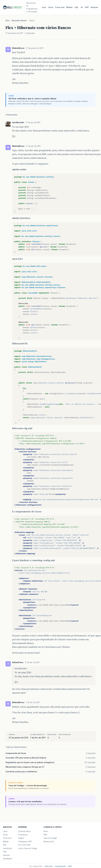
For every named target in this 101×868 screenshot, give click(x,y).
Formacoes (23, 835)
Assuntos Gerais (19, 21)
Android (94, 7)
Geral (51, 7)
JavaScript (8, 848)
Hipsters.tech (49, 842)
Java (44, 7)
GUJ (8, 21)
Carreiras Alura (24, 831)
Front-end (7, 838)
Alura (46, 831)
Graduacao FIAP (25, 842)
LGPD (70, 866)
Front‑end (60, 7)
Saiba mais (49, 866)
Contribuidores (60, 866)
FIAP (45, 835)
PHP (87, 7)
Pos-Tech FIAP (24, 845)
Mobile (70, 7)
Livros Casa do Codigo (28, 848)
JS (82, 7)
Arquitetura (8, 859)
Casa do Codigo (50, 838)
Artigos (21, 838)
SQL (77, 7)
